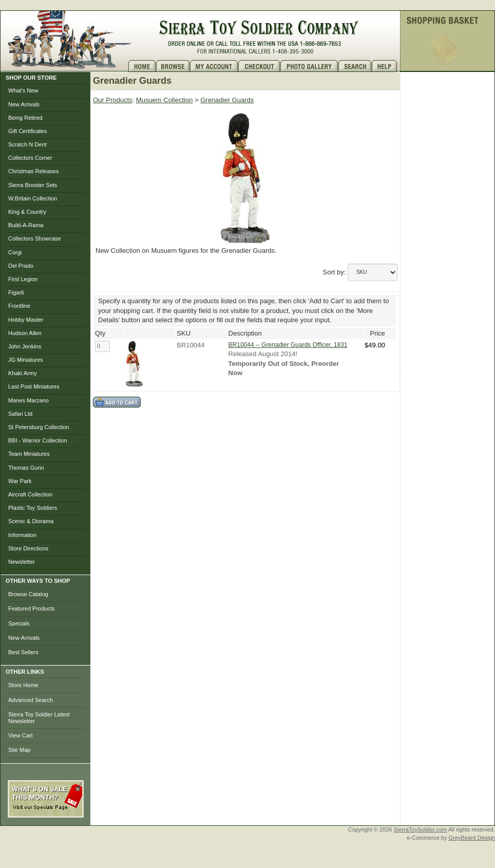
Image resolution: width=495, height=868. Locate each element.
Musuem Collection (165, 100)
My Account (214, 66)
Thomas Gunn (26, 468)
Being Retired (25, 118)
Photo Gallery (309, 66)
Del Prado (21, 266)
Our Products (113, 100)
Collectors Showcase (35, 238)
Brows (173, 66)
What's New (23, 90)
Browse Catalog (28, 594)
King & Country (27, 212)
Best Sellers (23, 652)
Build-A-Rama (26, 225)
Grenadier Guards (227, 100)
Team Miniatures (29, 454)
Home (142, 66)
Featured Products (32, 608)
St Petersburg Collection (39, 427)
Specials (19, 623)
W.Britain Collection (33, 198)
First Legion (23, 279)
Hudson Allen (25, 333)
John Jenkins (25, 346)
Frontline (19, 306)
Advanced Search (31, 700)
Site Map (19, 750)
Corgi (15, 252)
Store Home (23, 685)
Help (386, 66)
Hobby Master (26, 320)
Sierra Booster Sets (33, 185)
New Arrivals (24, 104)
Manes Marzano (28, 400)
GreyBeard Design (472, 838)
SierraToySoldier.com (421, 829)
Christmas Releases (33, 171)
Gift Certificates (27, 131)
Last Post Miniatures (34, 386)
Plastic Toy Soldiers (33, 508)
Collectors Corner (30, 158)
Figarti (16, 292)
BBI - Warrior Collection (38, 440)
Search (355, 66)
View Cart (20, 735)
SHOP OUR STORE (31, 78)
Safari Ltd (20, 414)
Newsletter (22, 562)
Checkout (259, 66)
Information (22, 535)
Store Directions (28, 548)
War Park (20, 481)
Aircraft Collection (30, 494)
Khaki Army (23, 373)
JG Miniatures (26, 360)
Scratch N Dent (27, 144)
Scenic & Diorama (31, 521)
